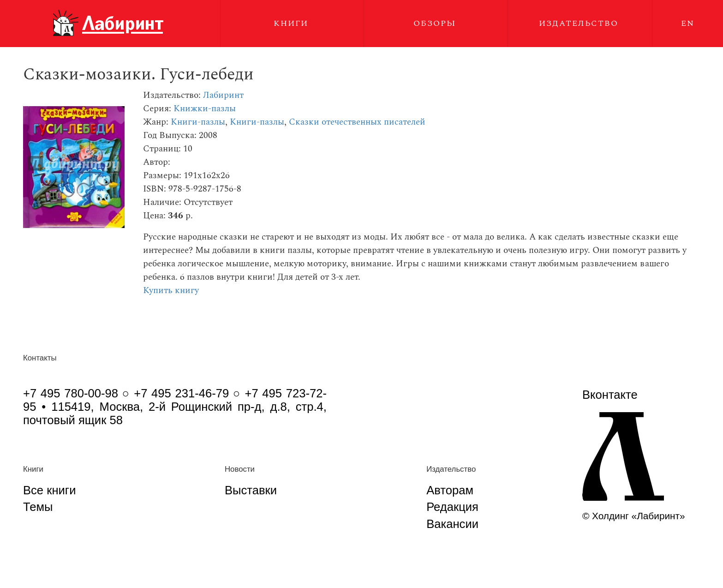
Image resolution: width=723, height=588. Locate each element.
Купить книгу (171, 291)
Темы (38, 507)
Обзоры (435, 23)
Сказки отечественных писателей (357, 122)
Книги (291, 23)
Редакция (452, 507)
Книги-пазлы (198, 122)
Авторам (450, 490)
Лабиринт (223, 95)
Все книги (49, 490)
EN (688, 23)
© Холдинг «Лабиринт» (634, 516)
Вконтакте (610, 395)
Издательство (579, 23)
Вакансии (452, 524)
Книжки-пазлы (205, 109)
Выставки (251, 490)
